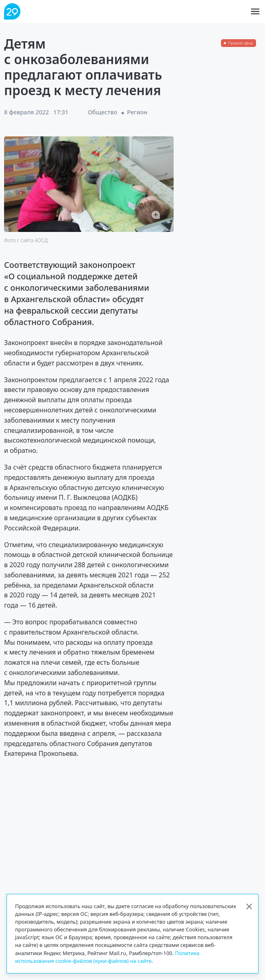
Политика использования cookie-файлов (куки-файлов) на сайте (107, 957)
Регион (137, 112)
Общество (103, 112)
